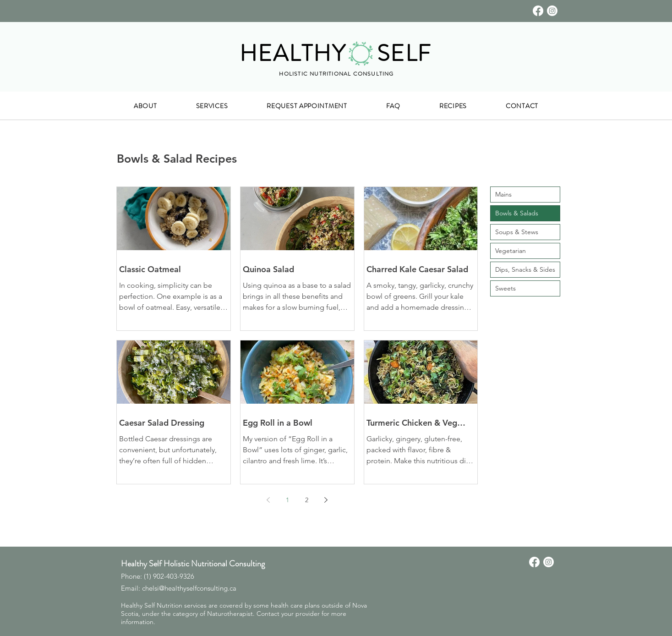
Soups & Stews (517, 232)
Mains (503, 194)
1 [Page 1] (287, 500)
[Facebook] (538, 11)
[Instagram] (552, 11)
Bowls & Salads (517, 213)
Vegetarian (511, 251)
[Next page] (326, 500)
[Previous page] (268, 500)
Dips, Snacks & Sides (525, 269)
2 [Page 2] (307, 500)
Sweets (505, 288)
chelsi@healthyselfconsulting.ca (189, 588)
